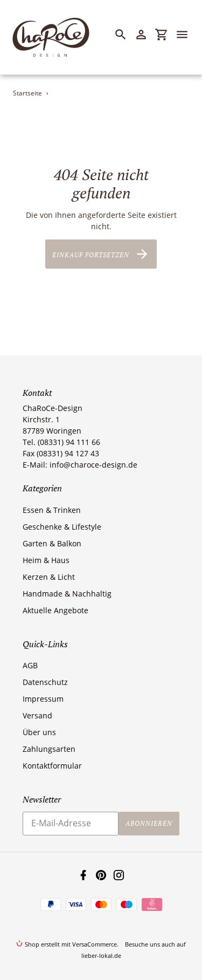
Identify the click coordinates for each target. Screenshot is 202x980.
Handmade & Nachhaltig (67, 594)
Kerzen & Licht (49, 577)
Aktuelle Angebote (55, 610)
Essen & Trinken (52, 510)
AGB (30, 665)
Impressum (43, 699)
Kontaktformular (52, 766)
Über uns (39, 732)
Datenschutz (45, 682)
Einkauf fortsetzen (101, 254)
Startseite (27, 93)
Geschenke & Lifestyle (62, 527)
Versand (37, 715)
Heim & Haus (46, 560)
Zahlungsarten (49, 749)
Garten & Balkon (52, 543)
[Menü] (187, 35)
